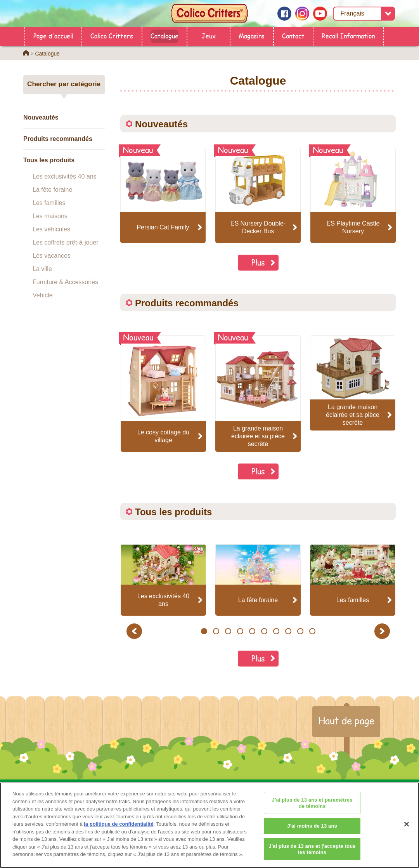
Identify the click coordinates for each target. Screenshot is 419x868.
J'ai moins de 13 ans (312, 840)
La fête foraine (52, 190)
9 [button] (300, 631)
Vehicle (43, 295)
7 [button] (276, 631)
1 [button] (204, 631)
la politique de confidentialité (119, 838)
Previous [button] (135, 631)
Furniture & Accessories (65, 282)
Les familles (49, 203)
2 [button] (216, 631)
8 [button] (288, 631)
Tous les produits (49, 160)
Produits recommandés (58, 139)
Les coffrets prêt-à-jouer (66, 242)
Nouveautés (41, 117)
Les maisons (50, 216)
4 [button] (240, 631)
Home (26, 53)
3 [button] (228, 631)
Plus (258, 262)
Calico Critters (112, 36)
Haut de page (346, 720)
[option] (163, 394)
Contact (293, 36)
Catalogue (164, 36)
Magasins (252, 36)
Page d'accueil (53, 36)
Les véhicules (51, 229)
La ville (42, 269)
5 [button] (252, 631)
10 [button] (313, 631)
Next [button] (383, 631)
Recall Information (348, 36)
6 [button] (264, 631)
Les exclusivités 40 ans (65, 176)
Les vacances (52, 256)
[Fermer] (407, 838)
